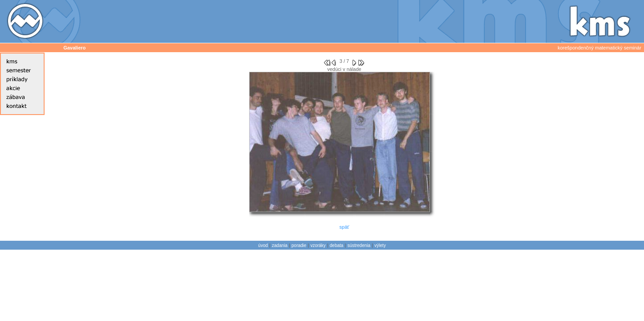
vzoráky (318, 245)
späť (345, 227)
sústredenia (359, 245)
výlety (380, 245)
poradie (299, 245)
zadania (280, 245)
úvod (263, 245)
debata (337, 245)
